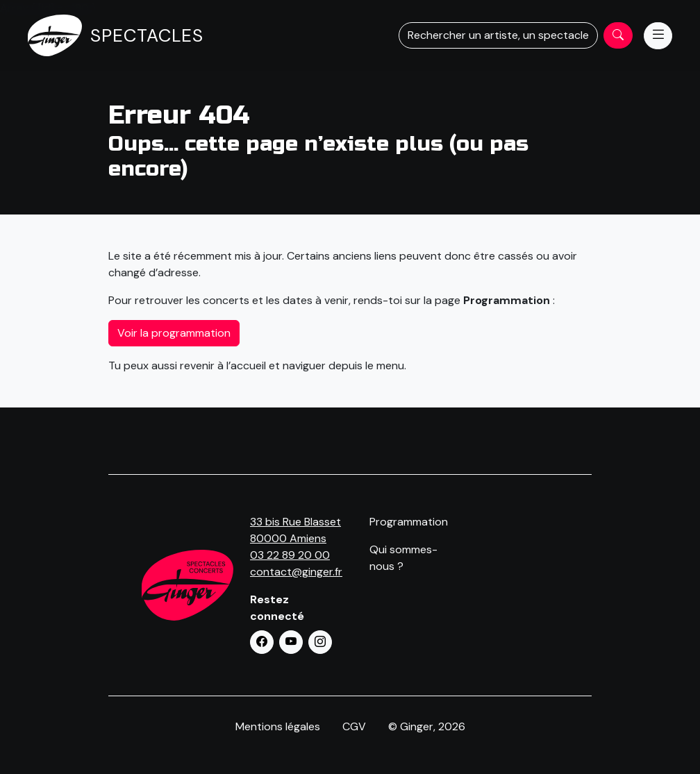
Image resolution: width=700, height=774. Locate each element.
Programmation (409, 522)
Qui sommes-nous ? (403, 558)
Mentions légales (278, 726)
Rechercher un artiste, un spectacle (498, 35)
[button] (262, 642)
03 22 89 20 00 (290, 555)
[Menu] (658, 36)
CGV (354, 726)
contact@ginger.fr (296, 572)
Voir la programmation (174, 333)
